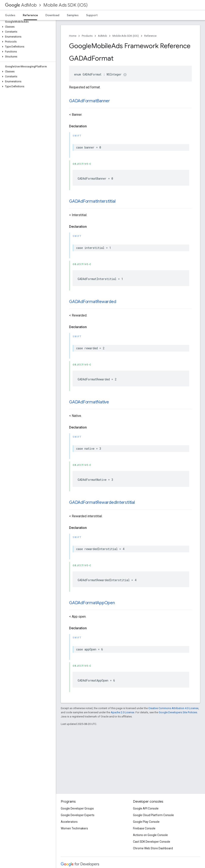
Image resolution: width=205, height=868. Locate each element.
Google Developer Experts (78, 815)
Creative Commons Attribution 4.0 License (173, 708)
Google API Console (146, 808)
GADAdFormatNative (89, 402)
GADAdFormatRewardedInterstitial (102, 502)
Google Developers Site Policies (178, 712)
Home (73, 36)
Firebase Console (144, 828)
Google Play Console (146, 822)
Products (87, 36)
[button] (27, 27)
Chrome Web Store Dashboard (153, 848)
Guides (10, 15)
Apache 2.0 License (123, 712)
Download (52, 15)
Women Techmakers (74, 828)
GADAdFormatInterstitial (92, 201)
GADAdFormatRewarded (93, 302)
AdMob (21, 5)
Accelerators (69, 822)
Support (92, 15)
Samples (73, 15)
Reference (150, 36)
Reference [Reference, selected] (30, 15)
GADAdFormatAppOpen (92, 603)
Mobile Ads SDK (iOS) (65, 5)
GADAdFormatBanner (90, 101)
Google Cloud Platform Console (153, 815)
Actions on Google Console (150, 835)
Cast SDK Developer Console (152, 842)
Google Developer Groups (77, 808)
